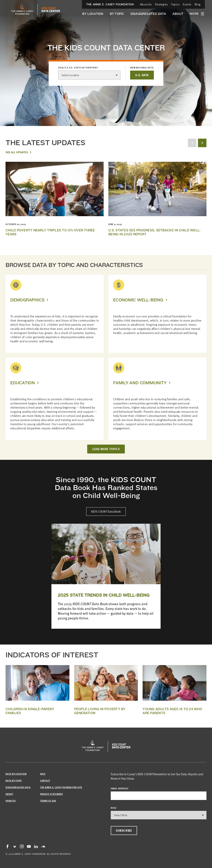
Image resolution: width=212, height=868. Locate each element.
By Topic (117, 14)
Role (114, 808)
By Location (93, 14)
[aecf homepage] (22, 10)
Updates (11, 801)
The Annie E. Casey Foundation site (61, 787)
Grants (187, 4)
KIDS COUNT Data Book (106, 511)
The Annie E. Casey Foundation (110, 4)
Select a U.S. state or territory (78, 68)
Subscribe (124, 830)
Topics (175, 4)
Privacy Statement (52, 794)
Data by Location (16, 774)
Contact (45, 780)
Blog (198, 4)
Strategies (161, 4)
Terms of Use (48, 801)
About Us (146, 4)
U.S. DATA (142, 75)
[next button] (202, 143)
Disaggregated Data (148, 14)
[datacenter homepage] (51, 10)
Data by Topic (14, 780)
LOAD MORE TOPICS (106, 449)
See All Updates (17, 152)
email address (120, 788)
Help (43, 774)
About (178, 14)
